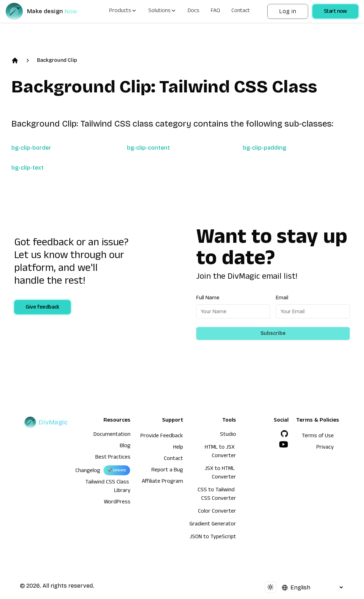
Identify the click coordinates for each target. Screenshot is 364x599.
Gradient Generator (213, 525)
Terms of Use (318, 437)
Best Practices (113, 458)
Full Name (208, 298)
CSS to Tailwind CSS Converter (217, 495)
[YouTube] (284, 444)
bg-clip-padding (264, 148)
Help (178, 448)
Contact (241, 11)
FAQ (215, 11)
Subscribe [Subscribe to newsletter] (273, 333)
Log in (288, 11)
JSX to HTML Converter (220, 474)
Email (282, 298)
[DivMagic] (49, 11)
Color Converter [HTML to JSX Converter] (217, 512)
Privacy (325, 448)
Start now (335, 12)
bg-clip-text (28, 168)
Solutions (162, 11)
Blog (125, 446)
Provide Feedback (162, 437)
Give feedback (42, 308)
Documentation (112, 435)
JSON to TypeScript (213, 538)
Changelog (88, 471)
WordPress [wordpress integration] (117, 503)
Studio (228, 435)
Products (123, 11)
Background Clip (57, 60)
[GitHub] (284, 434)
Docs (194, 11)
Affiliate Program (162, 482)
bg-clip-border (31, 148)
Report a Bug (167, 471)
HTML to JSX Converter (220, 452)
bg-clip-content (148, 148)
